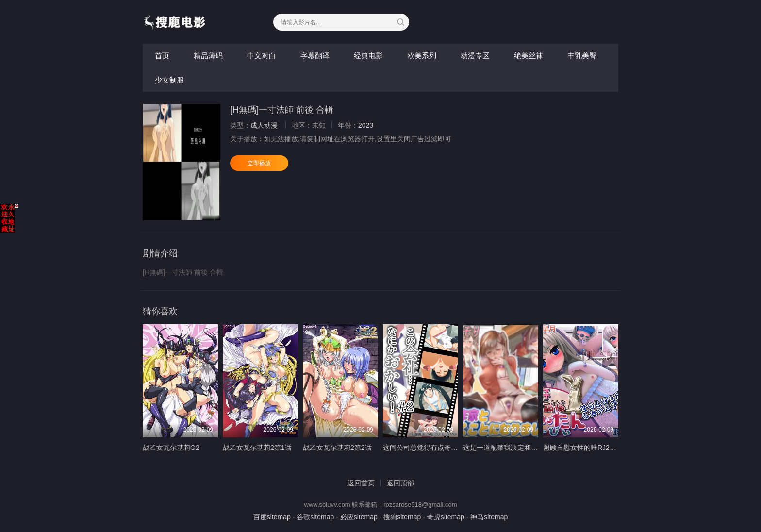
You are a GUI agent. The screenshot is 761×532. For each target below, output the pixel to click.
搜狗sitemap (402, 517)
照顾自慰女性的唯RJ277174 (586, 448)
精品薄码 (208, 56)
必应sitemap (359, 517)
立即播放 (259, 163)
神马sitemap (489, 517)
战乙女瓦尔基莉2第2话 (337, 448)
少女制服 (169, 80)
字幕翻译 (315, 56)
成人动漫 (264, 125)
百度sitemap (272, 517)
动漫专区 (475, 56)
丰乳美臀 (582, 56)
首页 (162, 56)
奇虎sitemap (446, 517)
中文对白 (262, 56)
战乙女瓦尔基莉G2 (171, 448)
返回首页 (361, 483)
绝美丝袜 (529, 56)
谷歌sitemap (315, 517)
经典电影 (368, 56)
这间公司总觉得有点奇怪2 (422, 448)
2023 (366, 125)
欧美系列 (422, 56)
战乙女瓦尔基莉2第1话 (257, 448)
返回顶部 (400, 483)
